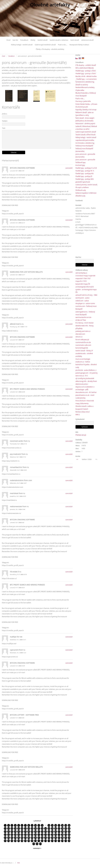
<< (77, 459)
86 (22, 838)
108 (29, 841)
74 (49, 835)
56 (56, 832)
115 (52, 841)
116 (56, 841)
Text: (4, 128)
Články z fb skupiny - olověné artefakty (50, 49)
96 (56, 838)
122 (37, 844)
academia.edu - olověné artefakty (84, 355)
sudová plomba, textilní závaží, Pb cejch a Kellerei (86, 186)
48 (29, 832)
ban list (15, 40)
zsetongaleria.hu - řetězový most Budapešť (85, 313)
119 (66, 841)
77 (59, 835)
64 (15, 835)
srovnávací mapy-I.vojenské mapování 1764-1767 (85, 277)
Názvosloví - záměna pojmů (85, 124)
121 (34, 844)
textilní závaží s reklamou (59, 40)
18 (62, 825)
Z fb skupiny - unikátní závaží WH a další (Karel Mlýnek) (86, 67)
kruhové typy (80, 165)
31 (39, 828)
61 (5, 835)
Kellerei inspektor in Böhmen (86, 193)
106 (22, 841)
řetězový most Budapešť (84, 146)
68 (29, 835)
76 (56, 835)
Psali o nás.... (63, 45)
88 (29, 838)
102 (9, 841)
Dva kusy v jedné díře (83, 101)
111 (39, 841)
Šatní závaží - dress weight (85, 118)
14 (49, 825)
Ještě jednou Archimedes (84, 121)
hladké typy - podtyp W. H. (85, 171)
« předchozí (37, 821)
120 (69, 841)
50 (35, 832)
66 (22, 835)
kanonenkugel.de (82, 348)
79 (66, 835)
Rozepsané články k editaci (79, 45)
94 (49, 838)
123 (40, 844)
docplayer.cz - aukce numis (85, 303)
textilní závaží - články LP (84, 351)
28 (29, 828)
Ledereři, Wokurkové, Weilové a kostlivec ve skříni (86, 128)
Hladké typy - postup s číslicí (86, 74)
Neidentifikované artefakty (85, 87)
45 (19, 832)
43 (12, 832)
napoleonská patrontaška (85, 140)
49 (32, 832)
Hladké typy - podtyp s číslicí (86, 71)
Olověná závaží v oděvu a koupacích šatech (84, 408)
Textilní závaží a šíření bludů (85, 135)
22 (9, 828)
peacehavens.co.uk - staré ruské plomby (85, 397)
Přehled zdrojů (81, 435)
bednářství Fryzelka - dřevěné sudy (86, 366)
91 (39, 838)
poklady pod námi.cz (83, 331)
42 (9, 832)
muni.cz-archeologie (83, 359)
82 (9, 838)
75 (52, 835)
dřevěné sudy (80, 196)
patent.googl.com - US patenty (87, 373)
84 (15, 838)
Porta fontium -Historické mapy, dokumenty (85, 402)
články (33, 40)
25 (19, 828)
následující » (37, 848)
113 (45, 841)
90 (35, 838)
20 (69, 825)
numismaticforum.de (83, 342)
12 (42, 825)
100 (69, 838)
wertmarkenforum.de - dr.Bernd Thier (84, 319)
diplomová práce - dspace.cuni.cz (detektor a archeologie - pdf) (85, 387)
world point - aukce (82, 298)
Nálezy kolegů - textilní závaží (22, 45)
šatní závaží (75, 40)
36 (56, 828)
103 (12, 841)
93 (46, 838)
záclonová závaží (87, 40)
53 (46, 832)
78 (62, 835)
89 (32, 838)
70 (35, 835)
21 (5, 828)
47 (25, 832)
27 (25, 828)
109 (32, 841)
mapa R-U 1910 (81, 281)
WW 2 (78, 415)
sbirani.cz (79, 337)
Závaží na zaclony (82, 85)
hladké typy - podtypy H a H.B (86, 168)
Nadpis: (5, 121)
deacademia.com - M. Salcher (86, 392)
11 (39, 825)
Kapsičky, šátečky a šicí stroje (86, 110)
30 (35, 828)
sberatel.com (80, 334)
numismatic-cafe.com (83, 345)
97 (59, 838)
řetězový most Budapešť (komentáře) (84, 150)
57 (59, 832)
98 (62, 838)
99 (66, 838)
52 (42, 832)
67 (25, 835)
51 (39, 832)
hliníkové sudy (81, 190)
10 (35, 825)
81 (5, 838)
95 (52, 838)
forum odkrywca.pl (82, 340)
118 (62, 841)
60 (69, 832)
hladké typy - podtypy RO (84, 173)
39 (66, 828)
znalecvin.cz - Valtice (83, 362)
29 (32, 828)
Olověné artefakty (50, 5)
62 (9, 835)
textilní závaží (43, 40)
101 (5, 841)
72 (42, 835)
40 (69, 828)
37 (59, 828)
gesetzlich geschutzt (83, 182)
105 (19, 841)
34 (49, 828)
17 (59, 825)
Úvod (8, 40)
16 (56, 825)
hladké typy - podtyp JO (84, 176)
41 (5, 832)
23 (12, 828)
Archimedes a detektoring (85, 143)
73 (46, 835)
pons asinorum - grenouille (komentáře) (85, 155)
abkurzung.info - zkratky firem (86, 381)
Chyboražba (80, 90)
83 (12, 838)
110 (35, 841)
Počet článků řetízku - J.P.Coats (86, 104)
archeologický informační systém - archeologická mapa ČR (86, 290)
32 (42, 828)
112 (42, 841)
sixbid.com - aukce (82, 301)
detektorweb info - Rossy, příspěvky (85, 327)
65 (19, 835)
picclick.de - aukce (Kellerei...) (86, 370)
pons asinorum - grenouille (85, 160)
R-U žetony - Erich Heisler (85, 323)
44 (15, 832)
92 (42, 838)
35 (52, 828)
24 (15, 828)
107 (25, 841)
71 (39, 835)
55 (52, 832)
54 (49, 832)
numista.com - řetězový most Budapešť (86, 308)
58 (62, 832)
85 (19, 838)
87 (25, 838)
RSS (19, 863)
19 (66, 825)
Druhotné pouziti (82, 107)
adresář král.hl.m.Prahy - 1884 (86, 295)
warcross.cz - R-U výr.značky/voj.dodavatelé (85, 377)
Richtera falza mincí (83, 412)
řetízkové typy (80, 162)
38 (62, 828)
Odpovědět (69, 168)
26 (22, 828)
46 (22, 832)
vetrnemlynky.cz (81, 273)
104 (15, 841)
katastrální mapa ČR (83, 284)
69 (32, 835)
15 (52, 825)
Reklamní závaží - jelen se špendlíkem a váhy (84, 114)
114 (49, 841)
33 (46, 828)
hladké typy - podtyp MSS (85, 179)
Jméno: (5, 114)
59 (66, 832)
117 (59, 841)
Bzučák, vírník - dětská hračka (86, 76)
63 (12, 835)
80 (69, 835)
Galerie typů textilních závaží (45, 45)
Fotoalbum (24, 40)
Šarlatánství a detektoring (85, 82)
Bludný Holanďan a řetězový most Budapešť (86, 94)
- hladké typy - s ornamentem (86, 79)
